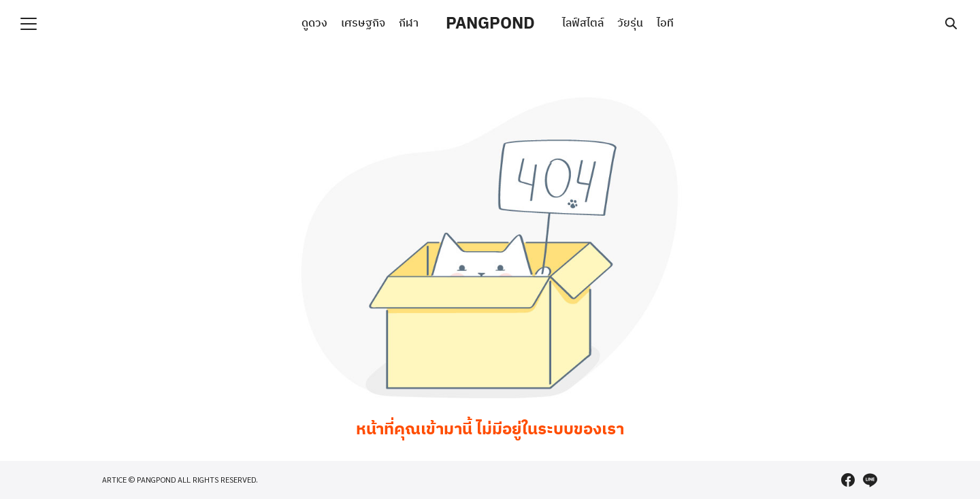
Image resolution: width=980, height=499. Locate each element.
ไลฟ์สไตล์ (583, 23)
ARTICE (114, 480)
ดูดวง (314, 23)
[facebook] (848, 480)
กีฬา (409, 23)
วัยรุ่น (630, 23)
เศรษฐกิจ (363, 23)
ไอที (665, 23)
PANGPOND (490, 24)
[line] (870, 480)
